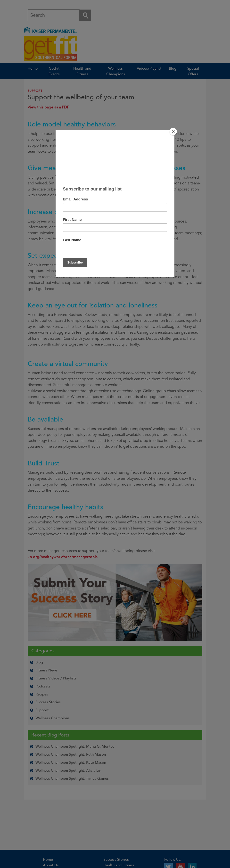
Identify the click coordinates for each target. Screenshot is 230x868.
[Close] (173, 132)
